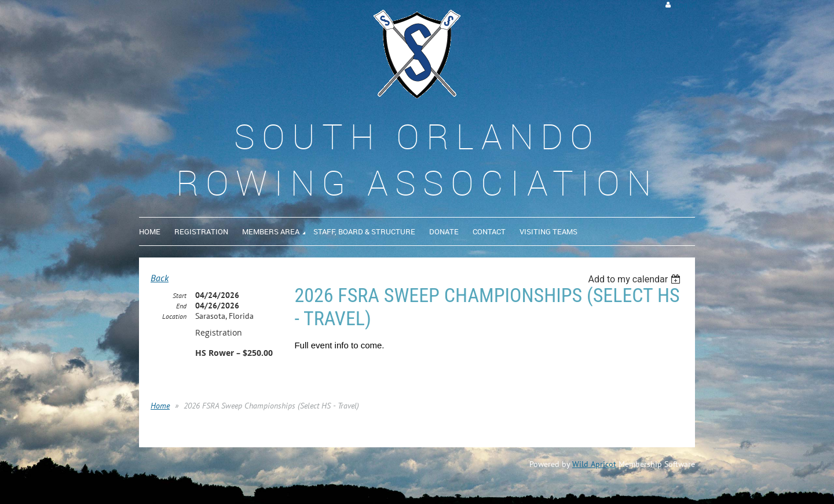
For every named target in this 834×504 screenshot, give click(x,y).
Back (160, 278)
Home (160, 406)
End (181, 306)
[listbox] (636, 279)
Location (174, 316)
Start (180, 295)
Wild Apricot (594, 464)
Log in (685, 5)
